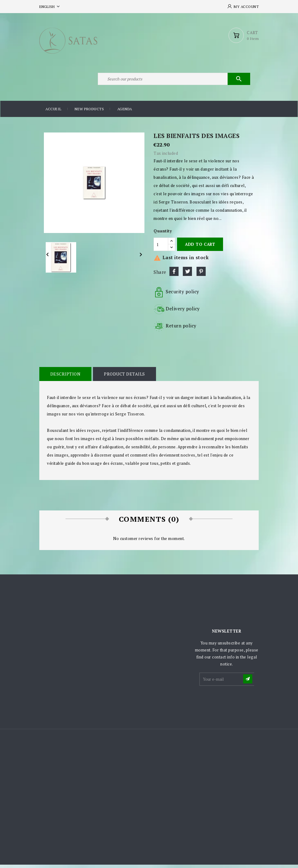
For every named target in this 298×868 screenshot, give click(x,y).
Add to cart (200, 248)
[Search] (173, 82)
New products (89, 113)
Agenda (125, 113)
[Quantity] (161, 248)
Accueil (53, 113)
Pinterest (201, 275)
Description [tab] (65, 377)
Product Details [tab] (124, 377)
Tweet (187, 275)
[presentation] (246, 705)
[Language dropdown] (50, 7)
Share (174, 275)
